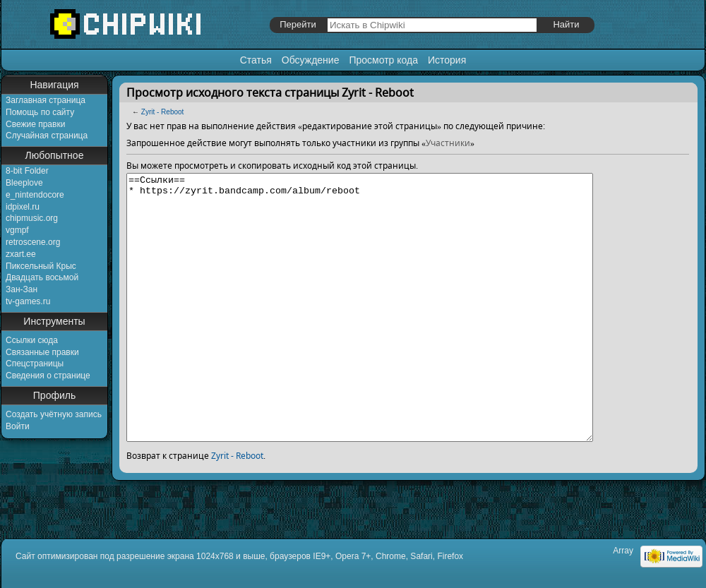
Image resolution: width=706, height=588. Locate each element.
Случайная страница (47, 136)
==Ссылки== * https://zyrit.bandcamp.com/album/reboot (388, 334)
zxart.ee (21, 254)
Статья (256, 60)
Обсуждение (311, 60)
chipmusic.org (32, 218)
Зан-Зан (22, 289)
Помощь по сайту (40, 112)
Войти (18, 426)
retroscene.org (33, 242)
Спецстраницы (35, 364)
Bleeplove (24, 183)
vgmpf (17, 230)
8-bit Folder (27, 171)
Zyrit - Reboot (163, 112)
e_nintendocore (35, 195)
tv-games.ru (28, 301)
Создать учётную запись (54, 414)
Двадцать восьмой (42, 277)
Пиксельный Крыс (41, 266)
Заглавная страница (46, 100)
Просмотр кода (383, 60)
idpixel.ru (23, 207)
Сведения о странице (48, 376)
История (447, 60)
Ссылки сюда (32, 340)
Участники (448, 143)
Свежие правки (35, 124)
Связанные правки (42, 352)
